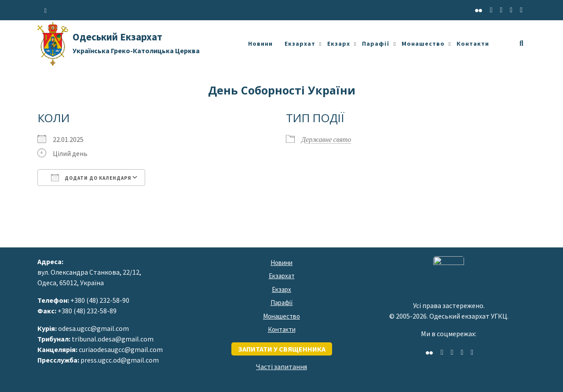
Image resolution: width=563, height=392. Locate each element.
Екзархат (300, 44)
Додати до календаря (91, 178)
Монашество (423, 44)
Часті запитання (281, 367)
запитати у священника (282, 349)
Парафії (376, 44)
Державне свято (326, 139)
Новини (260, 44)
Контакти (473, 44)
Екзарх (339, 44)
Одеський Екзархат (136, 43)
